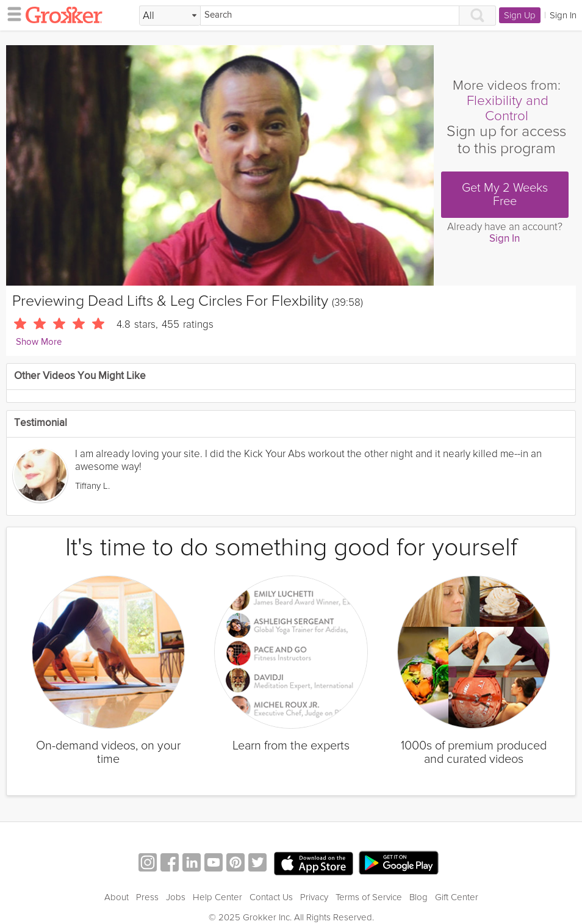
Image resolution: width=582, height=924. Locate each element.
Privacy (314, 897)
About (117, 897)
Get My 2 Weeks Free (505, 195)
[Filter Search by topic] (170, 16)
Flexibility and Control (508, 108)
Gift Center (457, 897)
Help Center (217, 897)
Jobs (176, 897)
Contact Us (271, 897)
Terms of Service (369, 897)
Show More (39, 342)
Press (147, 897)
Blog (419, 897)
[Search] (330, 16)
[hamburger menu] (11, 13)
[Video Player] (220, 165)
